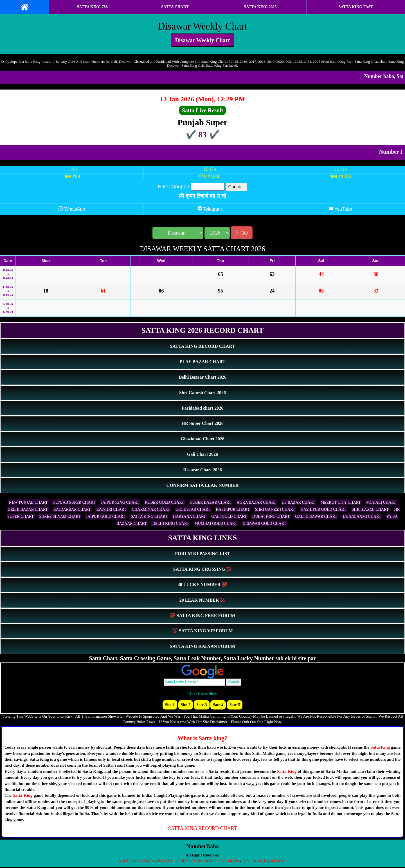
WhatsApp (72, 209)
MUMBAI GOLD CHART (216, 524)
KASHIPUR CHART (233, 509)
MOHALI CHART (381, 502)
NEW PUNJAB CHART (28, 502)
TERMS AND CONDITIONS (215, 861)
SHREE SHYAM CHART (60, 516)
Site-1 (170, 705)
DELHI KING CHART (171, 524)
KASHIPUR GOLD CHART (324, 509)
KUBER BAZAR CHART (211, 502)
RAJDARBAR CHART (72, 509)
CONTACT (144, 861)
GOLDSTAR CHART (193, 509)
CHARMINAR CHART (151, 509)
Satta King (380, 747)
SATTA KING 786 (92, 7)
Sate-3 (202, 705)
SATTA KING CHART (149, 516)
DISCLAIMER (255, 861)
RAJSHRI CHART (111, 509)
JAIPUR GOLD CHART (106, 516)
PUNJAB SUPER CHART (74, 502)
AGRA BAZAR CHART (256, 502)
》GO (242, 233)
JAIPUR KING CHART (120, 502)
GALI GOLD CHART (229, 516)
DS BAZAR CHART (298, 502)
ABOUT (125, 861)
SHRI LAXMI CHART (370, 509)
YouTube (340, 209)
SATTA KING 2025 (260, 7)
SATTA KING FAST (356, 7)
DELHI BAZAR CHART (28, 509)
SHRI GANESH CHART (275, 509)
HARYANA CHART (189, 516)
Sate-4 (218, 705)
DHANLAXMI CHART (362, 516)
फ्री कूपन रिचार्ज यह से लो (202, 196)
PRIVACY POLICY (173, 861)
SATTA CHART (175, 7)
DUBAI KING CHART (271, 516)
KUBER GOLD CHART (164, 502)
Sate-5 (235, 705)
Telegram (210, 209)
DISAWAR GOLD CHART (265, 524)
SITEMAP (278, 861)
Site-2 (186, 705)
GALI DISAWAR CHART (316, 516)
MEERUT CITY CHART (341, 502)
